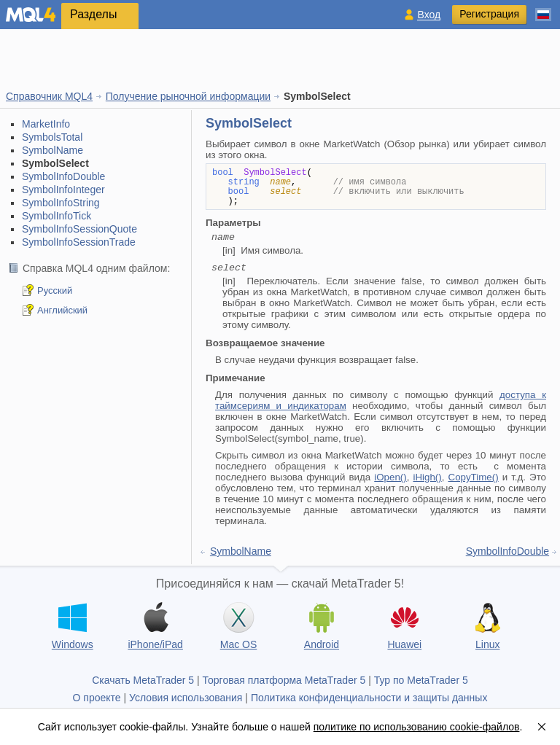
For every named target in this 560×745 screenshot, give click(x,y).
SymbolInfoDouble (63, 176)
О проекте (97, 698)
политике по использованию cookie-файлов (417, 727)
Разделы (93, 14)
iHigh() (427, 477)
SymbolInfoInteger (63, 190)
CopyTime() (474, 477)
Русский (55, 290)
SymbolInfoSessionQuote (79, 229)
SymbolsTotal (52, 137)
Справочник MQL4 (49, 96)
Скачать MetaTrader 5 (143, 680)
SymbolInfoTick (57, 216)
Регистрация (489, 14)
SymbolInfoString (61, 203)
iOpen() (390, 477)
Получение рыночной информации (188, 96)
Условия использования (186, 698)
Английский (62, 310)
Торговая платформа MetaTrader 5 (284, 680)
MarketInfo (46, 124)
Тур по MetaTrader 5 (421, 680)
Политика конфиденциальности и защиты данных (369, 698)
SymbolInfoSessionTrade (79, 242)
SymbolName (52, 150)
